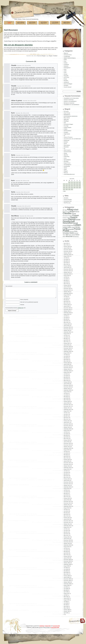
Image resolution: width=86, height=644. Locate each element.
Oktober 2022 (67, 311)
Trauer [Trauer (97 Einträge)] (70, 235)
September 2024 (67, 274)
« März (64, 191)
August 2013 (67, 489)
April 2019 (66, 379)
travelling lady (67, 166)
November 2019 (67, 368)
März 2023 (66, 303)
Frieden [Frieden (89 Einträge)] (64, 218)
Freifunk (66, 63)
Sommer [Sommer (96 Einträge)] (76, 233)
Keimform (66, 142)
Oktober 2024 (67, 272)
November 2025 (67, 251)
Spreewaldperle (67, 160)
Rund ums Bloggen (41, 56)
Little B (65, 144)
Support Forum (67, 163)
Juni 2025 (66, 259)
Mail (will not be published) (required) (29, 302)
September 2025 (67, 255)
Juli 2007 (66, 595)
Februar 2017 (67, 421)
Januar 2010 (67, 558)
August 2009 (67, 566)
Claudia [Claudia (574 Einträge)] (67, 213)
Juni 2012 (66, 511)
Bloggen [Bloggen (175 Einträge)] (72, 212)
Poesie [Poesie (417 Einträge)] (77, 229)
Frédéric (66, 129)
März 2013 (66, 497)
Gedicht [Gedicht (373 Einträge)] (74, 217)
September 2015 (67, 448)
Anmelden (66, 198)
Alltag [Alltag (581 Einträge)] (70, 209)
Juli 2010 (66, 548)
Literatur (66, 74)
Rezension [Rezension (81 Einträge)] (72, 231)
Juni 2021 (66, 337)
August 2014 (67, 469)
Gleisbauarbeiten (68, 131)
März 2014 (66, 477)
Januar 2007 (67, 598)
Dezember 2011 (67, 521)
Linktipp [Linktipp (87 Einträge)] (73, 227)
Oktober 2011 (67, 524)
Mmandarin (66, 147)
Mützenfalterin (67, 145)
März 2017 (66, 419)
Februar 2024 (67, 285)
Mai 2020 (66, 358)
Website (22, 305)
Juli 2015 (66, 451)
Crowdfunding (67, 56)
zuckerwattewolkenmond (69, 174)
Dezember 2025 (67, 250)
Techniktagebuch (68, 165)
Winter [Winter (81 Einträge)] (64, 237)
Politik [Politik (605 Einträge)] (66, 231)
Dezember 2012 (67, 501)
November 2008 (67, 581)
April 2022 (66, 321)
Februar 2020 (67, 363)
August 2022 (67, 314)
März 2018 (66, 400)
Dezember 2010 (67, 540)
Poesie (65, 79)
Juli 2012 (66, 510)
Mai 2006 (66, 605)
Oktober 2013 (67, 485)
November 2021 (67, 329)
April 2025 (66, 263)
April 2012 (66, 514)
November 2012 (67, 503)
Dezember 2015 (67, 443)
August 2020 (67, 353)
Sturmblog (66, 161)
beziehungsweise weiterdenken (71, 116)
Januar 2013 (67, 500)
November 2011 (67, 522)
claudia (65, 100)
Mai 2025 (66, 261)
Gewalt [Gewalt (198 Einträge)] (75, 223)
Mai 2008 (66, 590)
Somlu (65, 158)
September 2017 (67, 409)
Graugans (66, 132)
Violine (65, 169)
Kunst (65, 69)
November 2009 (67, 561)
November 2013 (67, 484)
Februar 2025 (67, 266)
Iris (64, 136)
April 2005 (66, 613)
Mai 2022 (66, 319)
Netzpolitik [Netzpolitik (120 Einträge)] (71, 229)
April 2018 (66, 398)
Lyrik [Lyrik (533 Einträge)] (65, 229)
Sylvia (13, 155)
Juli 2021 (66, 335)
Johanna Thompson (68, 137)
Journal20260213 (73, 101)
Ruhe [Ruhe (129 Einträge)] (76, 231)
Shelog (65, 153)
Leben (65, 71)
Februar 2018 (67, 401)
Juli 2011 (66, 529)
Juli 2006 (66, 602)
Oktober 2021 (67, 330)
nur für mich (66, 77)
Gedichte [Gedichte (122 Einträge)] (65, 220)
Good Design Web (55, 627)
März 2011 (66, 535)
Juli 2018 (66, 393)
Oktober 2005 (67, 611)
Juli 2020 (66, 355)
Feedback (55, 56)
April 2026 (66, 243)
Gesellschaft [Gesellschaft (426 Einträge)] (69, 221)
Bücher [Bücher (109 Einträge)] (77, 212)
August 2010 (67, 547)
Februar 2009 (67, 576)
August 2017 (67, 411)
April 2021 (66, 340)
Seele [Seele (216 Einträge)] (72, 233)
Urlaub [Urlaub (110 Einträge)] (73, 235)
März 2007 (66, 597)
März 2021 (66, 342)
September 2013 (67, 487)
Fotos (65, 61)
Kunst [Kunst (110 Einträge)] (72, 225)
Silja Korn (66, 155)
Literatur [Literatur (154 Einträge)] (78, 227)
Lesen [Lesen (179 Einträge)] (65, 227)
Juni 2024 (66, 279)
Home (9, 23)
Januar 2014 (67, 480)
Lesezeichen (55, 23)
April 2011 (66, 534)
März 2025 (66, 264)
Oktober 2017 (67, 408)
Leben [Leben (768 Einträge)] (77, 225)
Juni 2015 (66, 453)
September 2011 (67, 526)
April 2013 (66, 495)
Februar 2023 (67, 305)
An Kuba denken (75, 98)
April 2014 (66, 476)
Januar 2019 (67, 384)
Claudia (14, 65)
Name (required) (24, 299)
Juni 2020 (66, 356)
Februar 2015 (67, 460)
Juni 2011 (66, 531)
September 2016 (67, 429)
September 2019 (67, 371)
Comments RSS (56, 626)
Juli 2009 (66, 568)
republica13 (66, 82)
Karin (13, 113)
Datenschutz (32, 23)
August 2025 (67, 256)
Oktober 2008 (67, 582)
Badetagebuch (67, 115)
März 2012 (66, 516)
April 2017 (66, 418)
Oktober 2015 (67, 447)
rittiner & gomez (17, 101)
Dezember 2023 (67, 288)
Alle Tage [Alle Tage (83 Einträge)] (65, 210)
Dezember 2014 (67, 463)
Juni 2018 (66, 395)
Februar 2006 (67, 610)
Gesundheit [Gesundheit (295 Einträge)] (68, 223)
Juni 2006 (66, 603)
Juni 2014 (66, 472)
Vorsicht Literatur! (68, 87)
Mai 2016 (66, 435)
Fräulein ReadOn (68, 127)
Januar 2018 (67, 403)
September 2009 (67, 564)
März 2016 (66, 439)
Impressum (44, 23)
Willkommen (67, 23)
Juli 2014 (66, 471)
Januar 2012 (67, 519)
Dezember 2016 (67, 424)
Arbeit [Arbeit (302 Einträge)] (76, 210)
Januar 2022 (67, 326)
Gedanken (66, 66)
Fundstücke (66, 64)
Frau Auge (66, 126)
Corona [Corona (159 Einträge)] (74, 214)
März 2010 (66, 555)
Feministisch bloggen (68, 124)
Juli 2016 (66, 432)
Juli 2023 (66, 297)
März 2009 (66, 574)
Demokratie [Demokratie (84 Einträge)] (65, 216)
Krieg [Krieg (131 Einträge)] (69, 225)
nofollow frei (20, 308)
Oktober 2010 (67, 543)
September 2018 (67, 390)
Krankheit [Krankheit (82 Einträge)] (65, 225)
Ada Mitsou (15, 216)
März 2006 (66, 608)
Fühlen (65, 60)
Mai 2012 (66, 513)
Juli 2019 (66, 374)
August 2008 (67, 585)
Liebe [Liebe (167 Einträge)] (69, 227)
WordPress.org (67, 203)
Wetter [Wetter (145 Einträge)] (77, 235)
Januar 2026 (67, 248)
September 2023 (67, 293)
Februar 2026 (67, 247)
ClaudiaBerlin (67, 98)
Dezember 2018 (67, 385)
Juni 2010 (66, 550)
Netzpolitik (66, 76)
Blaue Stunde (67, 118)
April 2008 (66, 592)
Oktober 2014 (67, 466)
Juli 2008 (66, 587)
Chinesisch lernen (68, 55)
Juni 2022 (66, 318)
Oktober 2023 (67, 292)
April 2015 (66, 456)
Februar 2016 (67, 440)
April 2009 (66, 572)
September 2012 (67, 506)
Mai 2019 (66, 377)
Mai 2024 (66, 280)
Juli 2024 (66, 277)
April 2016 (66, 437)
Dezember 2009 (67, 560)
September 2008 (67, 584)
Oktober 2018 (67, 389)
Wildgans (66, 171)
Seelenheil (71, 100)
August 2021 (67, 334)
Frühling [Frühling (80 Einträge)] (68, 218)
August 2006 (67, 600)
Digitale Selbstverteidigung (70, 58)
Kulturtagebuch (67, 68)
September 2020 (67, 351)
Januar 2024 (67, 287)
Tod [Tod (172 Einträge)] (67, 235)
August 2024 (67, 276)
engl (65, 123)
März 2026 (66, 245)
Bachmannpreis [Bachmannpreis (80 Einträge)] (66, 212)
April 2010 (66, 553)
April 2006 (66, 606)
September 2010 (67, 545)
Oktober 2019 (67, 369)
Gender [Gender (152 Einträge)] (78, 220)
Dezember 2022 (67, 308)
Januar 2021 (67, 345)
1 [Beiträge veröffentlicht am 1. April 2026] (69, 182)
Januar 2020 (67, 364)
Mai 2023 (66, 300)
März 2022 (66, 322)
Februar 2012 (67, 518)
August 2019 (67, 372)
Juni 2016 (66, 434)
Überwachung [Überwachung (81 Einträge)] (76, 237)
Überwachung (21, 23)
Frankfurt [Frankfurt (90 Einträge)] (70, 216)
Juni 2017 (66, 414)
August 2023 (67, 295)
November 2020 (67, 348)
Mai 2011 (66, 532)
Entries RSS (48, 626)
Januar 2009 (67, 577)
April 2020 (66, 359)
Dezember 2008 (67, 579)
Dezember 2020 (67, 347)
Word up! (66, 173)
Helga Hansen (67, 134)
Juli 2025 (66, 258)
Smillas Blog (67, 157)
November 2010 (67, 542)
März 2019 (66, 380)
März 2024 (66, 284)
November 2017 (67, 406)
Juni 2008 (66, 589)
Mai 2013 (66, 493)
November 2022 (67, 309)
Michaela (66, 103)
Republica (66, 81)
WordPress (42, 626)
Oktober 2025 (67, 253)
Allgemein (66, 53)
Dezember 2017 (67, 405)
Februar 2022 (67, 324)
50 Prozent (66, 111)
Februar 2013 (67, 498)
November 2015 (67, 445)
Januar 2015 (67, 461)
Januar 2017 (67, 422)
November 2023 (67, 290)
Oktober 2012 (67, 505)
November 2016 (67, 426)
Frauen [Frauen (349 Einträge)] (76, 215)
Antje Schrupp (67, 113)
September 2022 (67, 313)
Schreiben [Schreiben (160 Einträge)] (66, 233)
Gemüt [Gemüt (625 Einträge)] (72, 219)
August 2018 (67, 392)
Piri (64, 148)
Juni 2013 (66, 492)
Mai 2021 (66, 338)
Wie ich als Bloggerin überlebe (18, 45)
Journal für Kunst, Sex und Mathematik (72, 139)
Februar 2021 (67, 343)
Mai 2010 (66, 551)
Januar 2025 (67, 267)
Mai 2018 (66, 397)
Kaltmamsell (66, 140)
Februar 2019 (67, 382)
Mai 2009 (66, 571)
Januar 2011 (67, 539)
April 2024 (66, 282)
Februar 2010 (67, 556)
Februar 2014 (67, 479)
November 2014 (67, 464)
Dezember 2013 (67, 482)
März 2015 (66, 458)
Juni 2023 (66, 298)
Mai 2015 (66, 455)
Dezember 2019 (67, 366)
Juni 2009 (66, 569)
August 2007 (67, 593)
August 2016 (67, 430)
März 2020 (66, 361)
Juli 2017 (66, 413)
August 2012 (67, 508)
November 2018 (67, 387)
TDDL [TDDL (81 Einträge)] (64, 235)
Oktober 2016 (67, 427)
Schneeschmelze (68, 152)
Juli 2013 (66, 490)
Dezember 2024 (67, 269)
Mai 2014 (66, 474)
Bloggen (51, 56)
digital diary (66, 119)
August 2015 (67, 450)
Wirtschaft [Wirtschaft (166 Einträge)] (69, 236)
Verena (65, 168)
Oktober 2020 (67, 350)
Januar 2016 (67, 442)
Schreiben (66, 85)
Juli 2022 (66, 316)
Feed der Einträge (68, 200)
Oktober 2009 (67, 563)
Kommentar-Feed (68, 201)
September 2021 (67, 332)
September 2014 (67, 468)
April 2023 (66, 301)
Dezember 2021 (67, 327)
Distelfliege (66, 121)
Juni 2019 (66, 376)
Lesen (65, 73)
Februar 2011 (67, 537)
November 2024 (67, 271)
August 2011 (67, 527)
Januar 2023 (67, 306)
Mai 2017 (66, 416)
